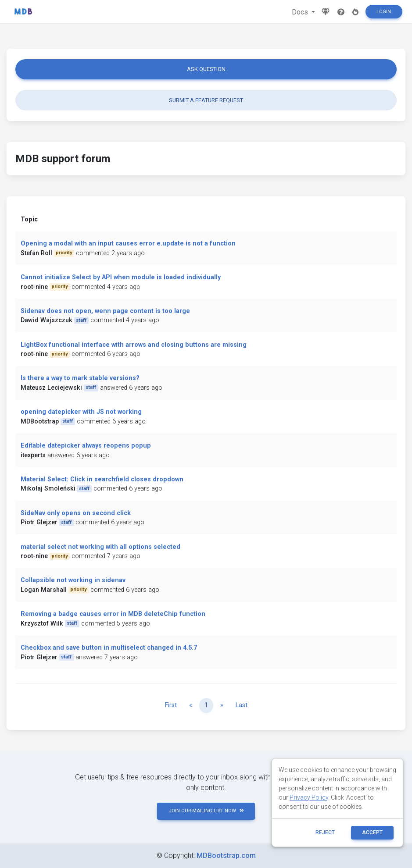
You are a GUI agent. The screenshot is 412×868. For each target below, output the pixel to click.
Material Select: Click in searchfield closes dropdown (102, 479)
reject (325, 832)
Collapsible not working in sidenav (73, 580)
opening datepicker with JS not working (81, 412)
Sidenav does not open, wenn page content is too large (105, 311)
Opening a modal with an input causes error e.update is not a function (128, 244)
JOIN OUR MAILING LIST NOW (206, 811)
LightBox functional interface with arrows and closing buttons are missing (134, 345)
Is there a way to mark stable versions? (80, 378)
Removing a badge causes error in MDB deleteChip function (113, 614)
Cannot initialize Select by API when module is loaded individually (121, 277)
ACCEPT (372, 832)
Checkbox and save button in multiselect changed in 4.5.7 (109, 648)
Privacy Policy (309, 797)
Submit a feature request (206, 100)
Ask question (206, 69)
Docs (301, 12)
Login (384, 12)
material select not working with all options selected (100, 547)
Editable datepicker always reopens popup (86, 446)
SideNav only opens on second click (76, 513)
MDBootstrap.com (226, 856)
